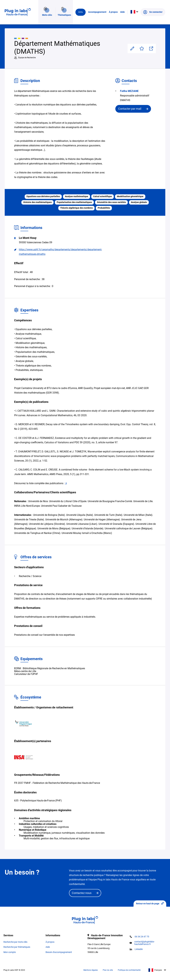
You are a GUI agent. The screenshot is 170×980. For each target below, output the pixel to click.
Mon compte (10, 952)
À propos (113, 13)
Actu (81, 13)
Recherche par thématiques (17, 947)
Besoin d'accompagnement (59, 952)
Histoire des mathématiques (37, 202)
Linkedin (139, 949)
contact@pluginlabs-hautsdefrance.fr (144, 943)
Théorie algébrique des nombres (76, 208)
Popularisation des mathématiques (74, 202)
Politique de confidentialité (129, 970)
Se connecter (153, 13)
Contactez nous (82, 893)
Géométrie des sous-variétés (111, 202)
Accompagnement (97, 13)
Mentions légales (91, 970)
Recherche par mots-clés (15, 942)
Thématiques (64, 13)
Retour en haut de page (150, 903)
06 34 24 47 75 (142, 937)
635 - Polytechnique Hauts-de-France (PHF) (38, 801)
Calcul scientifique (103, 196)
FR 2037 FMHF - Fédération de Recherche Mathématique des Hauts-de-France (57, 783)
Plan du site (108, 970)
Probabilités (104, 208)
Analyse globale (139, 202)
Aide (122, 13)
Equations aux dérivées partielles (43, 196)
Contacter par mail (130, 109)
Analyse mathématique (77, 196)
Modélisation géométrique (130, 196)
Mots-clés (47, 13)
